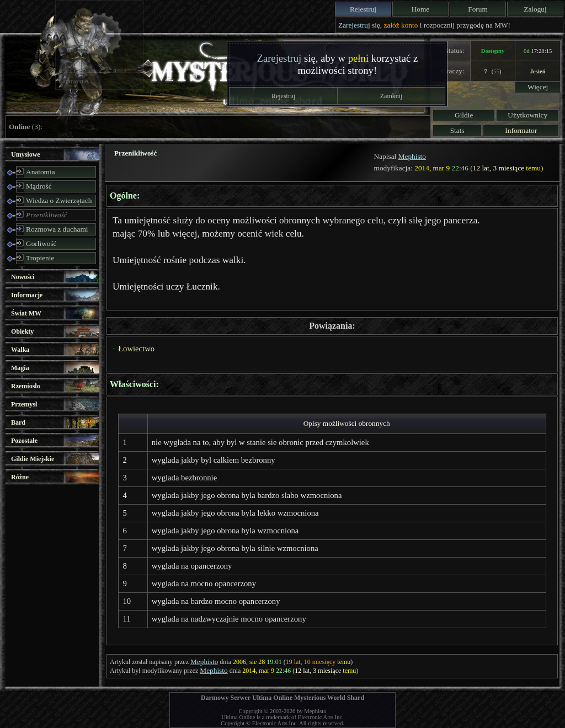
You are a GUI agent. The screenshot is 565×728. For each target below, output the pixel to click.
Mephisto (412, 156)
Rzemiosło (26, 386)
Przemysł (24, 404)
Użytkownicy (527, 115)
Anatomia (41, 172)
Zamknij (391, 96)
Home (421, 9)
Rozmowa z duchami (57, 229)
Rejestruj (363, 9)
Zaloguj (535, 9)
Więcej (538, 87)
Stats (457, 130)
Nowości (23, 277)
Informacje (27, 295)
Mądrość (39, 186)
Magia (20, 368)
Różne (20, 477)
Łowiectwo (136, 349)
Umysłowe (26, 154)
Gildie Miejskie (33, 459)
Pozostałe (24, 441)
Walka (20, 350)
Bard (18, 422)
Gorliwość (41, 243)
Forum (478, 9)
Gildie (464, 115)
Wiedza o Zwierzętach (59, 200)
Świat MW (26, 313)
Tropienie (40, 258)
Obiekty (22, 331)
